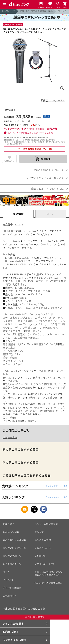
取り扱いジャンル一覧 (14, 548)
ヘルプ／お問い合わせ (46, 524)
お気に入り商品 (11, 532)
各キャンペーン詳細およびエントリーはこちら (30, 133)
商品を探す (8, 524)
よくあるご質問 (43, 540)
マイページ (8, 580)
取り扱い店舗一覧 (12, 556)
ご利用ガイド (10, 596)
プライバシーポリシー (46, 564)
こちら (41, 608)
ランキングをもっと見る (56, 486)
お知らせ (39, 532)
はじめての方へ (43, 548)
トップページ (8, 11)
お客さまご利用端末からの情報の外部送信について (48, 573)
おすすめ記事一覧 (12, 564)
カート (6, 572)
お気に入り (9, 161)
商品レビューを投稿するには (47, 189)
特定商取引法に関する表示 (48, 583)
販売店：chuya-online (53, 100)
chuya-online (10, 437)
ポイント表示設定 (12, 588)
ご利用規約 (40, 556)
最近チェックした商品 (14, 540)
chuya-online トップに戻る (49, 170)
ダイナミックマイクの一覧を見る (45, 178)
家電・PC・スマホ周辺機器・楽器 (36, 11)
